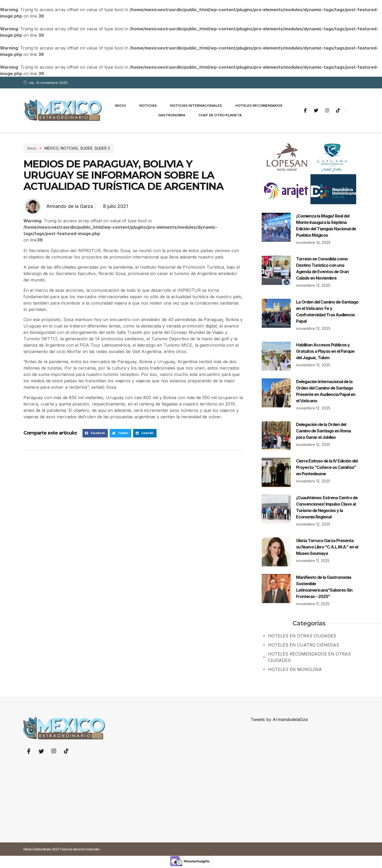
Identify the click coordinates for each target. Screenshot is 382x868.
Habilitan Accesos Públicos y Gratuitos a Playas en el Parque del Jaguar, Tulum (325, 351)
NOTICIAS (67, 148)
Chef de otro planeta (220, 115)
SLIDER (84, 148)
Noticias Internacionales (196, 105)
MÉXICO (49, 148)
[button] (95, 433)
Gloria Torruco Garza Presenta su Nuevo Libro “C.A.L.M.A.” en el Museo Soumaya (327, 547)
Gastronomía (172, 115)
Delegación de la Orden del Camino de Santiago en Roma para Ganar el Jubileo (323, 431)
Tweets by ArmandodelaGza (279, 719)
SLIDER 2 (100, 148)
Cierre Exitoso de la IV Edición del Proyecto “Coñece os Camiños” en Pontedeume (327, 467)
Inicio (120, 105)
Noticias (148, 105)
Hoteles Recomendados (259, 105)
